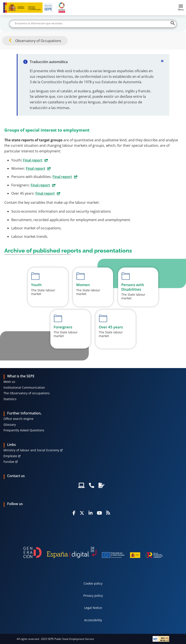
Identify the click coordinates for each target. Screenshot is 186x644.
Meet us (9, 382)
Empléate (10, 456)
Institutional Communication (24, 387)
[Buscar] (93, 23)
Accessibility (93, 620)
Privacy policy (93, 596)
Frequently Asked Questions (24, 430)
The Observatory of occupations (27, 393)
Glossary (10, 425)
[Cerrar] (162, 61)
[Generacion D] (93, 552)
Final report (33, 160)
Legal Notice (93, 608)
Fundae (9, 462)
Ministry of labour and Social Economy (31, 450)
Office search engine (18, 419)
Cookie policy (93, 583)
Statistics (10, 399)
